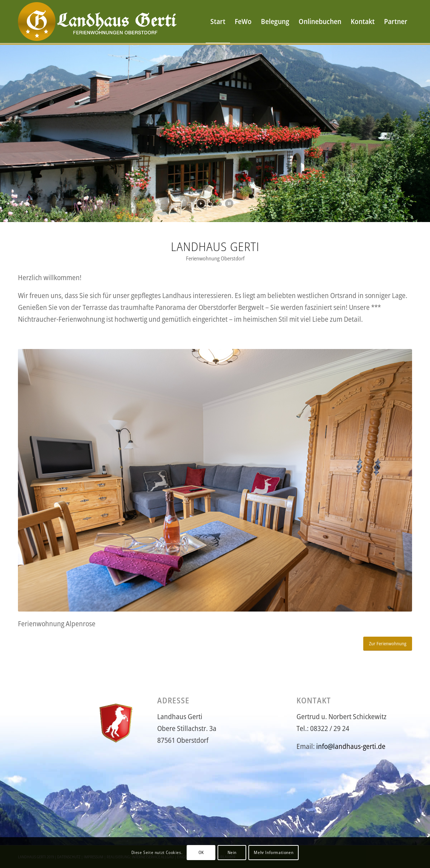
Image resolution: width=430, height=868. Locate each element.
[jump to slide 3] (220, 204)
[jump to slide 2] (215, 204)
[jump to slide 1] (210, 204)
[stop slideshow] (229, 204)
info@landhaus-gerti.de (351, 746)
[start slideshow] (201, 204)
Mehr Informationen (274, 852)
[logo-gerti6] (99, 22)
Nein (232, 852)
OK (201, 852)
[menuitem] (218, 22)
